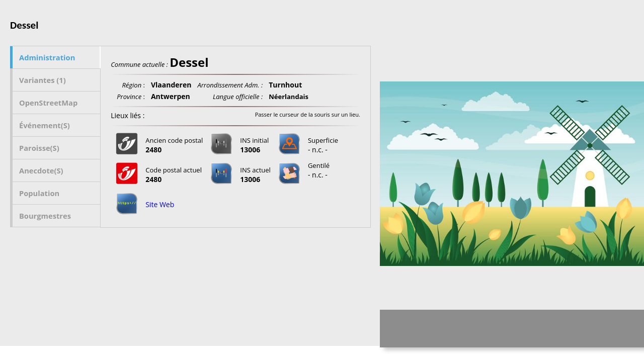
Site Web (160, 204)
